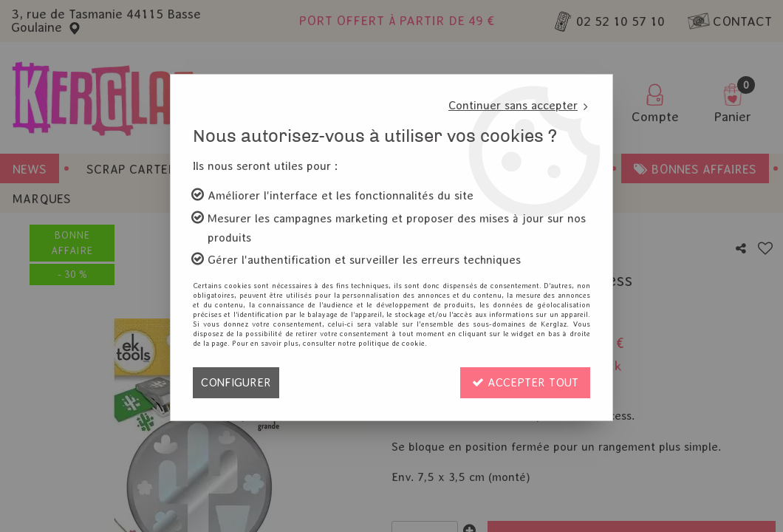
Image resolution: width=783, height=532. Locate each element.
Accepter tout (525, 382)
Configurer (236, 382)
